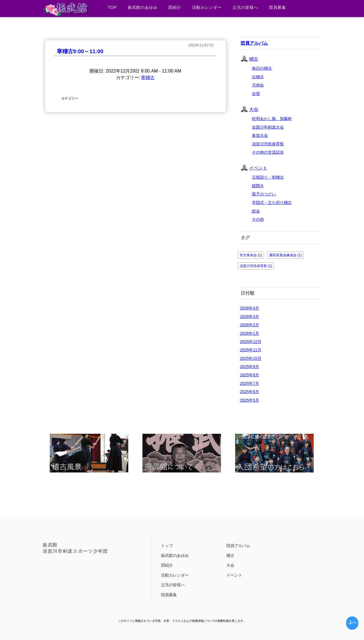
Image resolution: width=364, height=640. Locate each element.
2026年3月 (250, 317)
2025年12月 (251, 342)
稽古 (254, 59)
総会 (256, 211)
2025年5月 (250, 400)
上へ (352, 622)
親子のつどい (264, 194)
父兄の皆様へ (245, 7)
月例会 (258, 85)
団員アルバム (254, 43)
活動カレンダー (207, 7)
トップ (167, 546)
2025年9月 (250, 367)
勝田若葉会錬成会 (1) (286, 255)
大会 (254, 109)
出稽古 (258, 77)
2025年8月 (250, 375)
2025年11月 (251, 350)
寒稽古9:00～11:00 (80, 51)
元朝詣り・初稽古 (268, 177)
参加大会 (260, 135)
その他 (258, 219)
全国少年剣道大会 (268, 127)
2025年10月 (251, 358)
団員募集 (278, 7)
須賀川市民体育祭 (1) (256, 266)
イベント (258, 168)
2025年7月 (250, 383)
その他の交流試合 (268, 152)
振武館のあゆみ (143, 7)
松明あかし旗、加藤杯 (272, 119)
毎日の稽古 (262, 68)
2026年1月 (250, 333)
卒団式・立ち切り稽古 (272, 203)
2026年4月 (250, 308)
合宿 (256, 94)
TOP (112, 7)
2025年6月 (250, 392)
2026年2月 (250, 325)
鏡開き (258, 186)
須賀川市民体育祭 (268, 144)
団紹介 (175, 7)
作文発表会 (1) (251, 255)
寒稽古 (148, 78)
